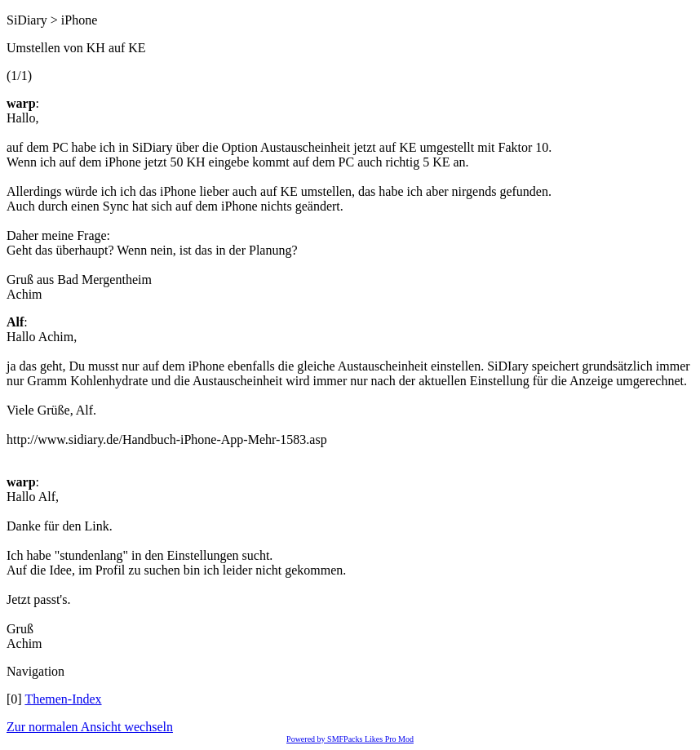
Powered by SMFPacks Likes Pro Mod (350, 739)
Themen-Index (63, 699)
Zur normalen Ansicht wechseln (90, 727)
